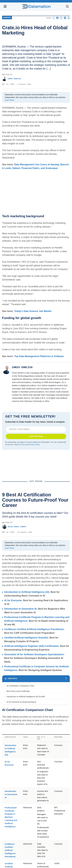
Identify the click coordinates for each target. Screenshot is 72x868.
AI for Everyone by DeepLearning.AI (21, 702)
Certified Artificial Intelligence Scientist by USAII (26, 731)
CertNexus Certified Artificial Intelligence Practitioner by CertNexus (34, 726)
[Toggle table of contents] (36, 679)
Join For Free (36, 436)
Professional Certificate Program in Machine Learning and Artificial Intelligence (11, 857)
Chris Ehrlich (12, 79)
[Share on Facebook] (57, 18)
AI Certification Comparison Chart (20, 686)
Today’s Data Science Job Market (33, 311)
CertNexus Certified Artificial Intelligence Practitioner (34, 629)
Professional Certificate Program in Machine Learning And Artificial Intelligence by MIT (34, 719)
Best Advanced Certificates (18, 713)
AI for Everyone (13, 600)
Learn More (9, 100)
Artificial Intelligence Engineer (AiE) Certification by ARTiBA (31, 737)
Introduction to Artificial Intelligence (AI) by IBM (26, 697)
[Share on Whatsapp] (69, 18)
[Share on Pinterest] (65, 18)
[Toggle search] (67, 6)
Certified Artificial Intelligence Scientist (26, 638)
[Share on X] (61, 18)
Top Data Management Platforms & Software (39, 356)
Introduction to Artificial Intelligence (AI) (27, 592)
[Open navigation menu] (5, 6)
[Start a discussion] (54, 18)
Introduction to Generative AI (20, 609)
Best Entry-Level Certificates (18, 691)
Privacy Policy (34, 445)
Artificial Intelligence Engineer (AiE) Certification (31, 646)
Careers (7, 18)
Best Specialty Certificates (17, 742)
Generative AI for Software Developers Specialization (34, 654)
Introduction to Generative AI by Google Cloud (25, 707)
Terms (23, 445)
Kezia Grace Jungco (14, 527)
